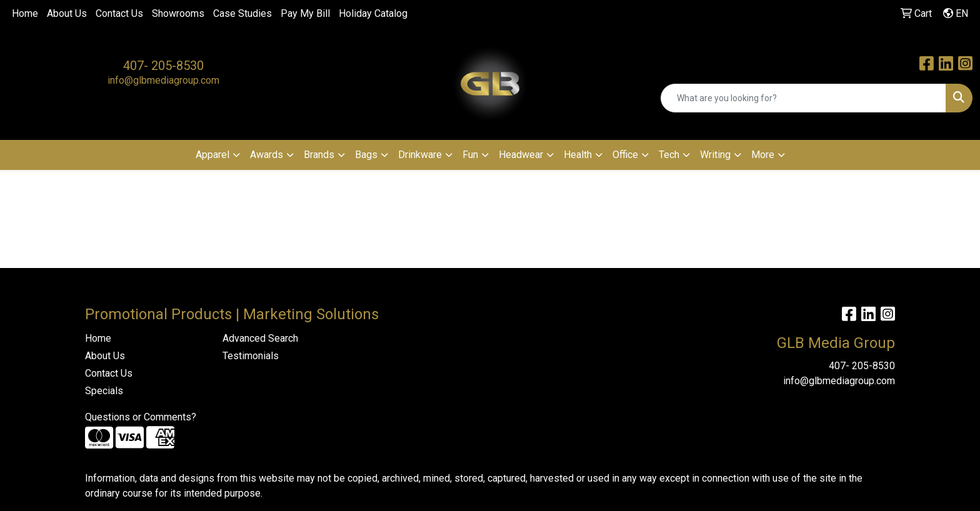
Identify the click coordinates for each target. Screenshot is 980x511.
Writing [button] (715, 155)
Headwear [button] (521, 155)
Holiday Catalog (373, 13)
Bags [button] (366, 155)
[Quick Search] (803, 98)
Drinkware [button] (420, 155)
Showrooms (178, 13)
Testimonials (251, 356)
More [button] (763, 155)
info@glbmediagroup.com (163, 80)
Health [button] (578, 155)
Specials (104, 391)
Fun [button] (470, 155)
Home (25, 13)
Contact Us (119, 13)
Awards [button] (267, 155)
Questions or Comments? (141, 417)
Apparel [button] (212, 155)
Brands (319, 155)
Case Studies (242, 13)
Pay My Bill (305, 13)
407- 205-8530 (163, 66)
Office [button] (625, 155)
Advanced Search (260, 338)
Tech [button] (669, 155)
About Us (67, 13)
